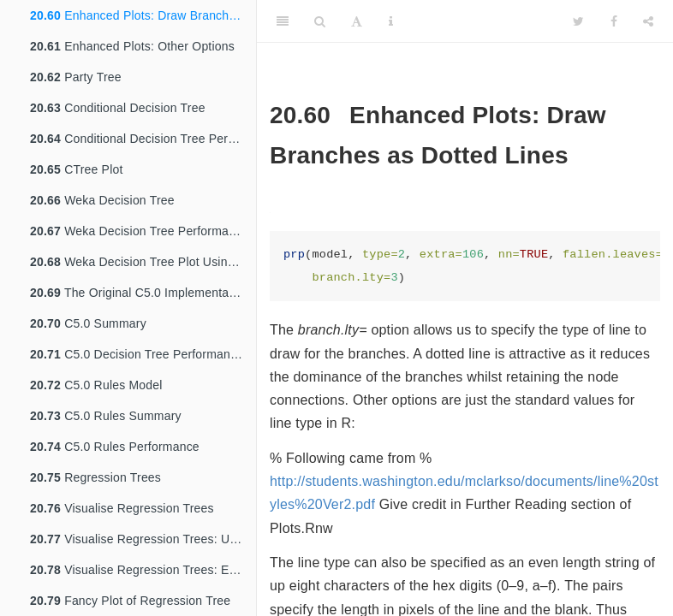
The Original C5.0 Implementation (140, 293)
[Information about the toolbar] (391, 21)
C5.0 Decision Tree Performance (137, 354)
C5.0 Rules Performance (115, 447)
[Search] (320, 21)
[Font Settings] (357, 21)
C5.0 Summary (88, 323)
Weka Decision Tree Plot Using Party (143, 262)
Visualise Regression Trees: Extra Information (143, 570)
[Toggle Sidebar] (283, 21)
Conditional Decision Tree (118, 108)
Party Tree (76, 77)
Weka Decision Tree (102, 200)
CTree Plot (77, 169)
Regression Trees (95, 477)
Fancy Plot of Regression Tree (130, 601)
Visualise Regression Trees (122, 508)
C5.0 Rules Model (96, 385)
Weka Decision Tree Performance (139, 231)
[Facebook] (614, 21)
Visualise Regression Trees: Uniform (143, 539)
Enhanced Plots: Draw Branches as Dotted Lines (143, 15)
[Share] (648, 21)
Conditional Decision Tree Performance (143, 139)
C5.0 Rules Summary (106, 416)
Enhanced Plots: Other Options (132, 46)
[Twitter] (578, 21)
